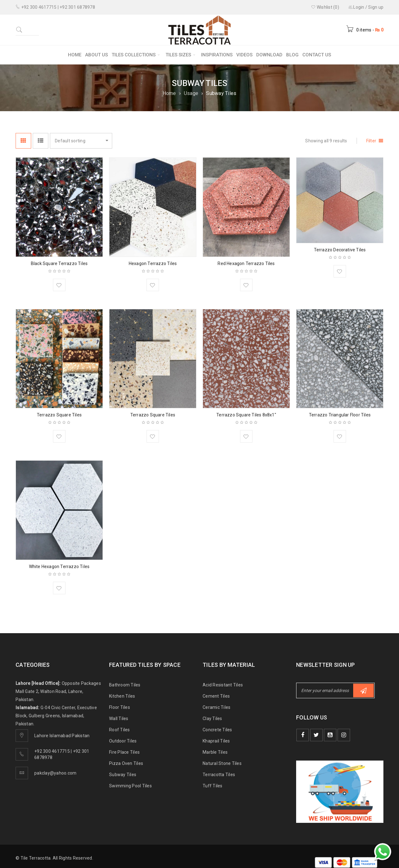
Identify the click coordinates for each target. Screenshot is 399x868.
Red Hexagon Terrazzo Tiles (246, 263)
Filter (371, 141)
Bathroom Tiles (125, 685)
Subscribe (363, 691)
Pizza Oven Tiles (126, 763)
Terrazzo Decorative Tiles (340, 250)
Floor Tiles (120, 707)
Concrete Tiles (217, 730)
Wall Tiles (119, 719)
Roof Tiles (120, 730)
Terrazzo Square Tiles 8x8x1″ (246, 415)
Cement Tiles (216, 696)
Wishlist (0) (325, 7)
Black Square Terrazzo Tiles (59, 263)
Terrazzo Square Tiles (59, 415)
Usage (191, 93)
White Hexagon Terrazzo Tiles (59, 567)
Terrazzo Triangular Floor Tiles (340, 415)
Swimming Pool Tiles (130, 786)
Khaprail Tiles (216, 741)
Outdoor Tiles (123, 741)
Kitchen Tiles (122, 696)
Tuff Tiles (213, 786)
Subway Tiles (123, 775)
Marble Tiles (215, 752)
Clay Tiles (212, 719)
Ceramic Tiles (216, 707)
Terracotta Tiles (219, 775)
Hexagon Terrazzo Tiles (153, 263)
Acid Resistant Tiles (223, 685)
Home (169, 93)
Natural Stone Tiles (222, 763)
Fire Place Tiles (124, 752)
